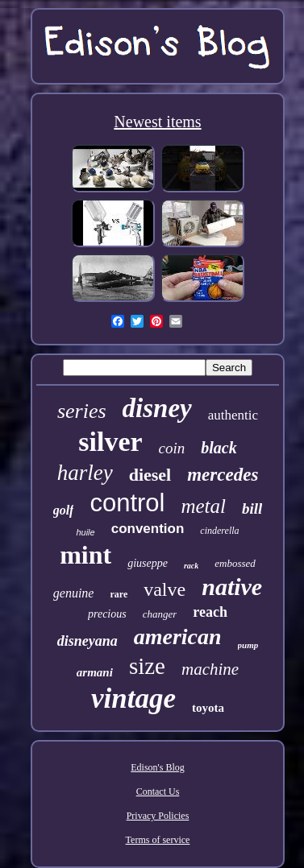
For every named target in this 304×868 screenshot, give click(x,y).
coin (172, 448)
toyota (208, 708)
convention (148, 529)
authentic (233, 415)
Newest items (157, 122)
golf (64, 510)
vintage (133, 699)
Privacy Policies (158, 816)
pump (248, 645)
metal (203, 506)
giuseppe (148, 563)
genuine (74, 593)
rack (191, 566)
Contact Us (158, 792)
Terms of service (158, 840)
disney (157, 408)
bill (252, 508)
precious (107, 614)
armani (95, 672)
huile (85, 532)
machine (210, 669)
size (147, 666)
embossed (235, 563)
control (127, 503)
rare (119, 594)
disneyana (87, 641)
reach (210, 612)
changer (160, 614)
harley (85, 473)
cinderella (219, 531)
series (82, 411)
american (178, 637)
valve (164, 589)
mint (85, 555)
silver (110, 442)
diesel (150, 475)
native (232, 587)
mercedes (223, 475)
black (219, 448)
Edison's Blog (158, 767)
